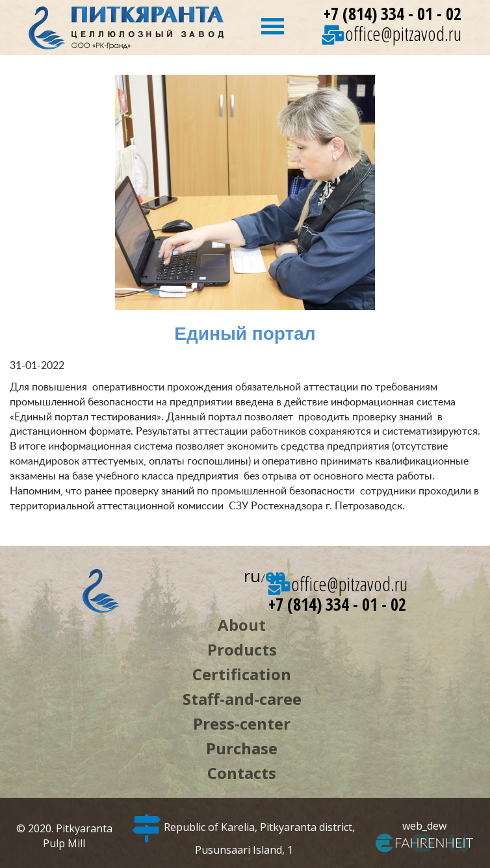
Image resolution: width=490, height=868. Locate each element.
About (242, 625)
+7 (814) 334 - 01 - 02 (393, 14)
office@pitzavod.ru (392, 33)
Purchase (242, 748)
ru (252, 576)
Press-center (242, 723)
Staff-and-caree (242, 699)
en (276, 576)
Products (242, 649)
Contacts (242, 773)
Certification (242, 674)
